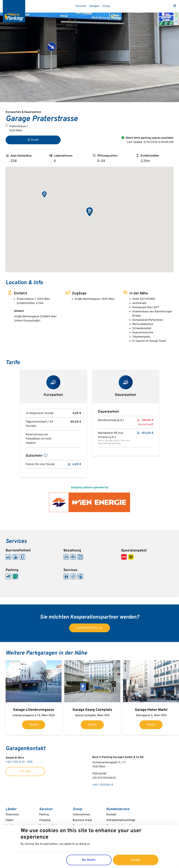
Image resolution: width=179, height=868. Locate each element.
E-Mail (25, 771)
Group (106, 6)
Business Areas (82, 820)
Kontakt (111, 815)
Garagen (94, 6)
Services (81, 6)
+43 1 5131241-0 (103, 785)
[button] (44, 195)
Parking (44, 815)
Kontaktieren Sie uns (89, 628)
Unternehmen (81, 815)
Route (33, 140)
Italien (10, 820)
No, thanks (89, 860)
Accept (136, 860)
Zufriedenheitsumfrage (121, 820)
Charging (45, 820)
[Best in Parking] (14, 11)
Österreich (12, 815)
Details (34, 725)
